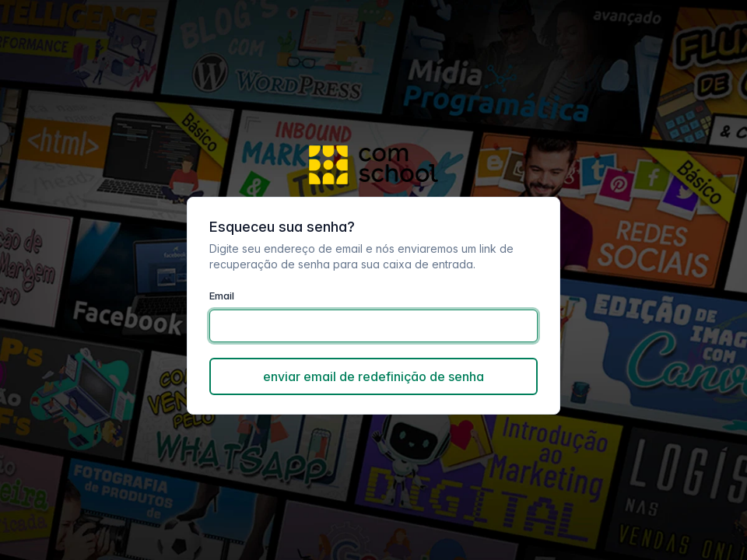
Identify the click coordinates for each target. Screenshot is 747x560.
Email (222, 296)
